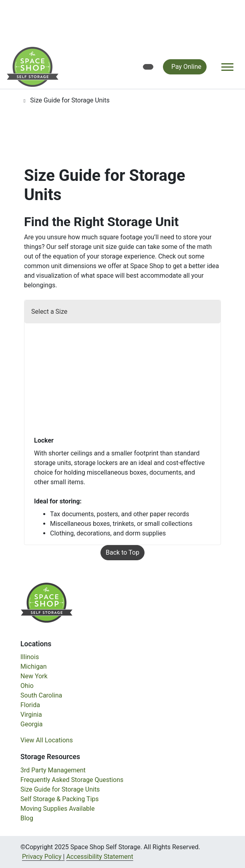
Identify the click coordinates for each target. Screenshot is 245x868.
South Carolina (41, 695)
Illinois (30, 657)
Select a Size (49, 312)
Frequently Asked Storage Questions (72, 780)
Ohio (27, 686)
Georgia (31, 724)
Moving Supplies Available (57, 809)
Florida (30, 705)
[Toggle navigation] (227, 67)
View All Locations (47, 740)
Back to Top (122, 552)
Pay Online (186, 67)
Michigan (33, 667)
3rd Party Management (53, 770)
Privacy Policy (42, 857)
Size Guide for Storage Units (60, 789)
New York (34, 676)
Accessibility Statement (99, 857)
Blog (27, 818)
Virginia (31, 715)
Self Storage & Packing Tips (60, 799)
